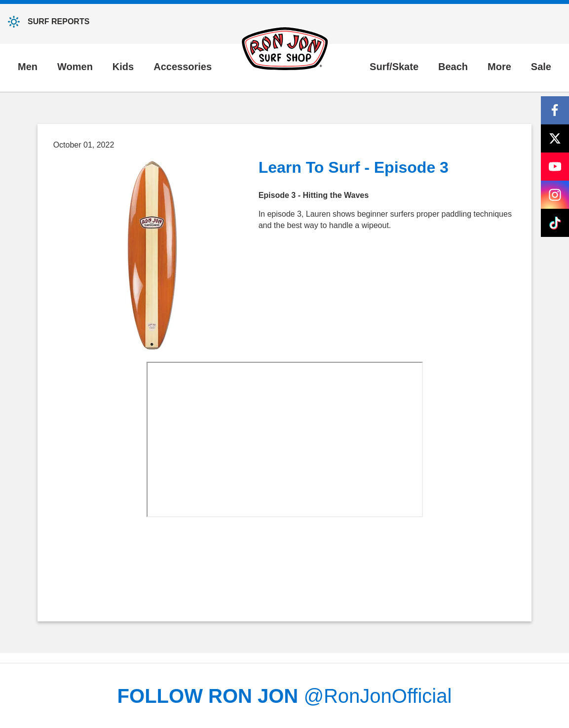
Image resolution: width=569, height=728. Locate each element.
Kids (123, 67)
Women (75, 67)
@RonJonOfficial (378, 696)
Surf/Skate (394, 67)
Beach (453, 67)
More (499, 67)
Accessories (183, 67)
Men (28, 67)
